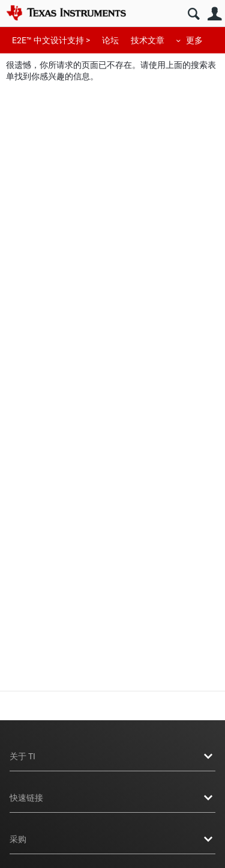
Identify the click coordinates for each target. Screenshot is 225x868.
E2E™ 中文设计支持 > (51, 40)
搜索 (193, 14)
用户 (214, 14)
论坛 (110, 40)
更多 (194, 40)
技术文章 (148, 40)
